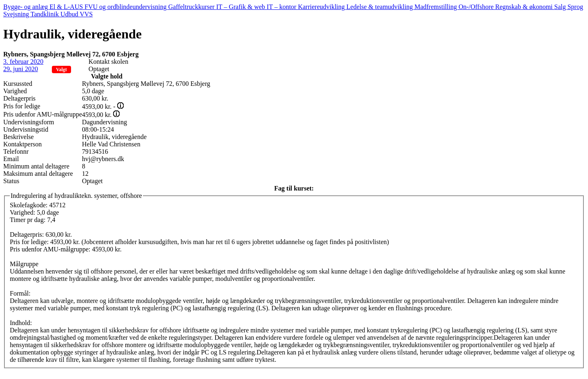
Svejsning (17, 14)
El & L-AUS (67, 7)
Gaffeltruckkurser (192, 7)
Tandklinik (46, 14)
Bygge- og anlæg (26, 7)
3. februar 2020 (23, 62)
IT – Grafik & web (241, 7)
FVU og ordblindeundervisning (126, 7)
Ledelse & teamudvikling (380, 7)
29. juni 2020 (21, 69)
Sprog (575, 7)
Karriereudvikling (322, 7)
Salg (561, 7)
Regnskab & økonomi (525, 7)
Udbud (70, 14)
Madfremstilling (437, 7)
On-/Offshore (477, 7)
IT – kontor (282, 7)
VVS (86, 14)
